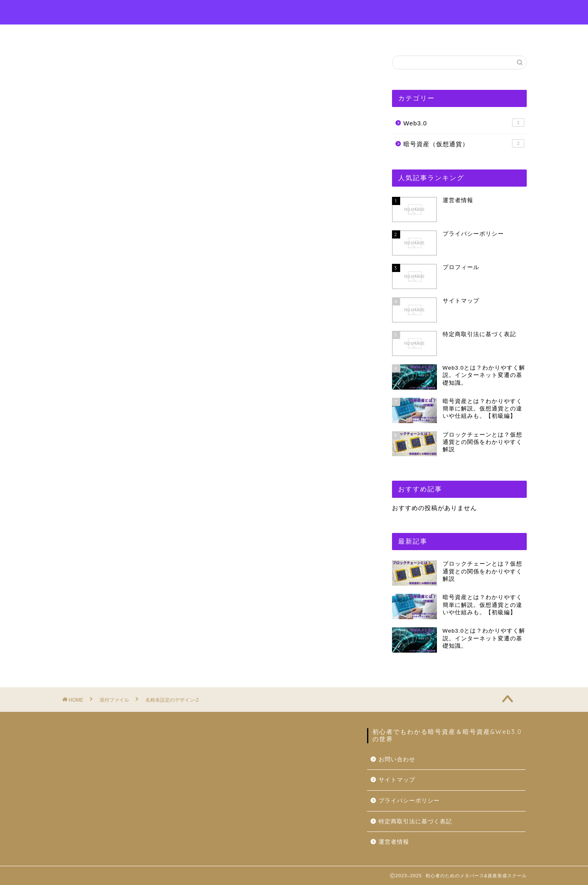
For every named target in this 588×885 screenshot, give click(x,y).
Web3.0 (464, 123)
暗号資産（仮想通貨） (464, 143)
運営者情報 (374, 34)
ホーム (208, 34)
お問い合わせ (317, 34)
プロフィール (258, 34)
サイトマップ (397, 780)
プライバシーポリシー (409, 801)
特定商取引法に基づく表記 (415, 821)
